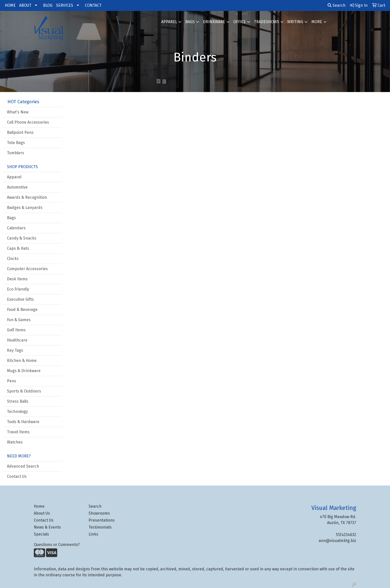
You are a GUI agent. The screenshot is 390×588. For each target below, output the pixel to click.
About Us (42, 513)
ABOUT (25, 5)
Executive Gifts (20, 299)
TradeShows (267, 22)
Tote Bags (16, 143)
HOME (10, 5)
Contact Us (17, 476)
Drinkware (214, 22)
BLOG (48, 5)
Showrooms (99, 513)
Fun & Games (19, 320)
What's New (18, 112)
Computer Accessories (27, 269)
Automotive (17, 187)
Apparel (169, 22)
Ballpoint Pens (20, 132)
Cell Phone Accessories (28, 122)
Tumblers (16, 153)
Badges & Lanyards (25, 208)
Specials (41, 534)
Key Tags (15, 350)
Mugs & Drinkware (24, 371)
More (317, 22)
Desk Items (17, 279)
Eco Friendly (18, 289)
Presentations (102, 520)
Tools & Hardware (23, 422)
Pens (12, 381)
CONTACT (93, 5)
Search (337, 5)
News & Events (47, 527)
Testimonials (100, 527)
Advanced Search (23, 466)
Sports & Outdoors (24, 391)
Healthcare (17, 340)
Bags (190, 22)
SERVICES (65, 5)
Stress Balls (18, 401)
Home (39, 506)
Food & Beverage (22, 310)
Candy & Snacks (22, 238)
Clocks (13, 259)
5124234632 (346, 535)
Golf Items (16, 330)
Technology (17, 412)
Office (240, 22)
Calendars (16, 228)
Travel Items (18, 432)
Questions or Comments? (57, 545)
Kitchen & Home (22, 361)
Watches (15, 442)
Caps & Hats (18, 248)
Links (93, 534)
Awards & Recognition (27, 197)
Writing (295, 22)
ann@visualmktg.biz (337, 541)
